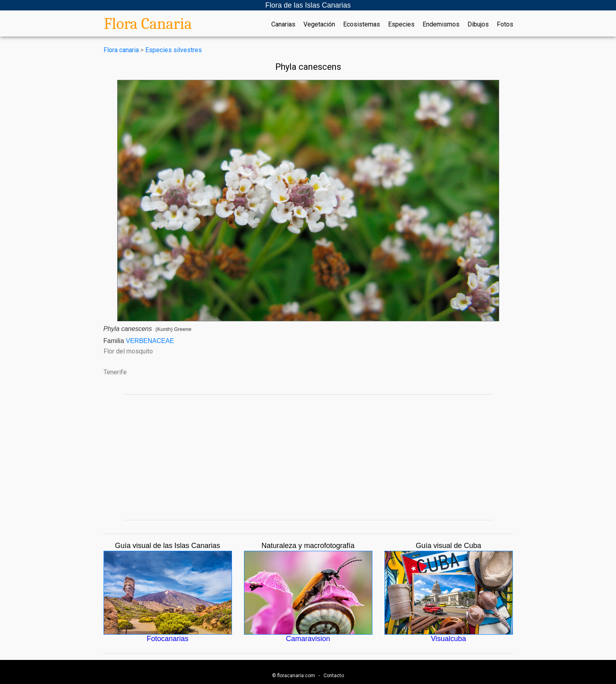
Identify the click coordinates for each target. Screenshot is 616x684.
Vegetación (319, 24)
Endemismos (441, 24)
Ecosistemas (362, 24)
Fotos (505, 24)
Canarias (283, 24)
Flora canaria (121, 50)
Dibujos (478, 24)
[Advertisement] (308, 457)
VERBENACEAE (150, 341)
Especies (401, 24)
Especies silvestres (174, 50)
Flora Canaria (148, 24)
